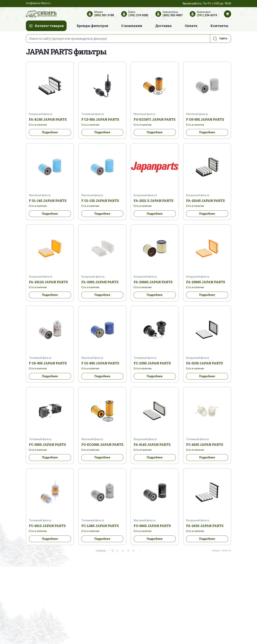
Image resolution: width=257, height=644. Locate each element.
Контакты (219, 26)
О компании (132, 26)
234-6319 (207, 15)
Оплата (191, 26)
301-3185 (104, 15)
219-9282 (138, 15)
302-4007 (173, 15)
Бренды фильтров (92, 26)
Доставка (163, 26)
